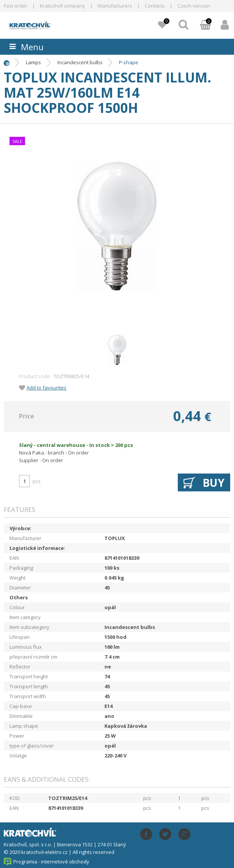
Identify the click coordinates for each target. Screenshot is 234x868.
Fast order (16, 6)
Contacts (155, 6)
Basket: (206, 25)
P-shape (129, 62)
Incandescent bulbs (80, 62)
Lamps (33, 62)
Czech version (194, 6)
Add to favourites (47, 388)
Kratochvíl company (62, 6)
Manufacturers (115, 6)
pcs (37, 481)
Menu (32, 47)
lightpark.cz (48, 24)
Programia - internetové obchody (51, 862)
